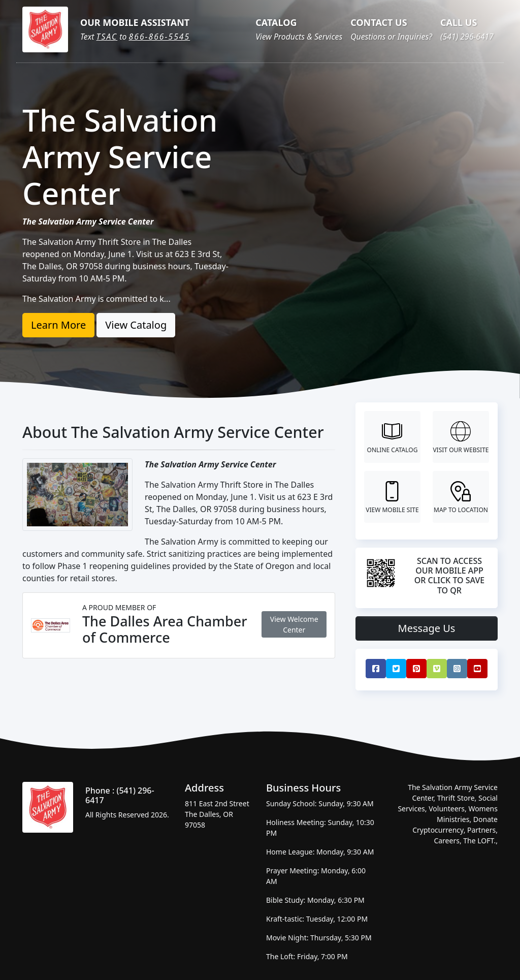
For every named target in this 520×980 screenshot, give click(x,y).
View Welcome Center (294, 624)
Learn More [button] (58, 325)
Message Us (427, 628)
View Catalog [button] (136, 325)
